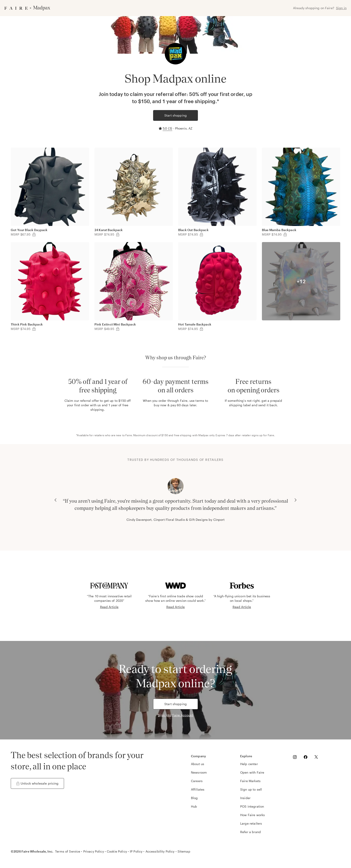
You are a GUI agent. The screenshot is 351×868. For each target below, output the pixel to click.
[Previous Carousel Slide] (56, 500)
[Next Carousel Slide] (295, 500)
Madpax (203, 435)
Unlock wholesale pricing (37, 783)
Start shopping (175, 115)
